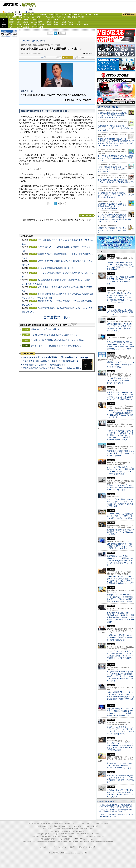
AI (8, 14)
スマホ (80, 14)
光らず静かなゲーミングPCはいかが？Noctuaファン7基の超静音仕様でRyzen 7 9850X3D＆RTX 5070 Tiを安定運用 (120, 747)
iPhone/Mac (42, 14)
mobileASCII (75, 839)
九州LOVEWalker (85, 842)
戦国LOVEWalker (108, 842)
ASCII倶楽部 (129, 15)
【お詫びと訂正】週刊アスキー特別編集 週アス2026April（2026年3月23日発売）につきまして (116, 806)
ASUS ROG (26, 22)
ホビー (58, 14)
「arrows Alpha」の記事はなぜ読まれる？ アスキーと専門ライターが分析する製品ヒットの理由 (120, 516)
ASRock (49, 22)
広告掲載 (92, 847)
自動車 (51, 14)
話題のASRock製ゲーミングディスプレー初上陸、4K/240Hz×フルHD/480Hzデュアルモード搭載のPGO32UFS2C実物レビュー (120, 712)
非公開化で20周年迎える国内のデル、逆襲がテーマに (54, 335)
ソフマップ (34, 27)
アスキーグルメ (31, 17)
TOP (29, 824)
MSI (49, 20)
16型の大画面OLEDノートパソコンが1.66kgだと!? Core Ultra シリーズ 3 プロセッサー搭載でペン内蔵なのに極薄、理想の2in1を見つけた (120, 697)
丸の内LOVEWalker (96, 842)
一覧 (59, 58)
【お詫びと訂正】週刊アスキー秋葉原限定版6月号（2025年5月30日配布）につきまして (116, 811)
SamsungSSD (40, 22)
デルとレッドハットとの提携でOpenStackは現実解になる (56, 346)
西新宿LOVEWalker (62, 842)
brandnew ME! (41, 27)
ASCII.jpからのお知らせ (106, 801)
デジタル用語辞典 (65, 839)
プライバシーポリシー (60, 847)
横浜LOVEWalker (50, 842)
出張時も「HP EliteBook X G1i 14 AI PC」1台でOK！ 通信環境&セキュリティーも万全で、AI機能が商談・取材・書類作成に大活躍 (120, 598)
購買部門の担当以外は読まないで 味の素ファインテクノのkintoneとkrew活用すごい (121, 532)
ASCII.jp (10, 5)
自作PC (64, 14)
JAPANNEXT (26, 27)
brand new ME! (81, 831)
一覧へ (131, 801)
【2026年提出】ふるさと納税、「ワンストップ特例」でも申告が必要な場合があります (112, 169)
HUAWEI (64, 22)
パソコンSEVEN (41, 19)
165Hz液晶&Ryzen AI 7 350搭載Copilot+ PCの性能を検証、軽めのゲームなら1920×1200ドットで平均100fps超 (120, 266)
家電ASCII (22, 17)
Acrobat (19, 25)
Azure (34, 25)
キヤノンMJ (19, 27)
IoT (12, 14)
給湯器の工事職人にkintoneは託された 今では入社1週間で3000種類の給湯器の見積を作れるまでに (112, 115)
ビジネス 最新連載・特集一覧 (108, 107)
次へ (63, 33)
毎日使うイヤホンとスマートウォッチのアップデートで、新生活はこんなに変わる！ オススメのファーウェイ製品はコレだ (120, 730)
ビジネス (27, 5)
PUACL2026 (82, 17)
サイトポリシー (45, 847)
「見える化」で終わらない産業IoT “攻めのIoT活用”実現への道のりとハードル (120, 312)
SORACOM (60, 834)
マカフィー (12, 27)
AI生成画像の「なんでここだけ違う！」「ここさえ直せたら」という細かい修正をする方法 (116, 128)
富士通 (12, 20)
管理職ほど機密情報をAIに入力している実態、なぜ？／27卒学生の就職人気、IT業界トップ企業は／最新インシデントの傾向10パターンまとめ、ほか (116, 142)
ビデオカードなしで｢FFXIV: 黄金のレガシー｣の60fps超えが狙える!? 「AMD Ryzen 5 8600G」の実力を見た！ (120, 793)
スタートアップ (88, 15)
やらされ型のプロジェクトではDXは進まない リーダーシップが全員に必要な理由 (120, 381)
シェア (43, 57)
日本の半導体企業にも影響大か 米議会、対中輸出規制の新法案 (51, 361)
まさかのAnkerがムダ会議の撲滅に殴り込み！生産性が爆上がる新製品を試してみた (116, 182)
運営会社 (73, 847)
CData (56, 25)
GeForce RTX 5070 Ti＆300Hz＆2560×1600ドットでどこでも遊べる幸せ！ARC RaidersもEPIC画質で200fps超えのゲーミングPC (120, 345)
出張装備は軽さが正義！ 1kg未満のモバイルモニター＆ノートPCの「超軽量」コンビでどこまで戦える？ (120, 779)
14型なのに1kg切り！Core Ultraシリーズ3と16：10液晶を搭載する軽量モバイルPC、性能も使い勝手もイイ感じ (120, 327)
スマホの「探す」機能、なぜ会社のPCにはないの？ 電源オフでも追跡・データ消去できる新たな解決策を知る (120, 503)
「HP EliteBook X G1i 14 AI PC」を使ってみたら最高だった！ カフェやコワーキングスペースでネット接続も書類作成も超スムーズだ (120, 580)
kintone (26, 25)
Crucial (56, 22)
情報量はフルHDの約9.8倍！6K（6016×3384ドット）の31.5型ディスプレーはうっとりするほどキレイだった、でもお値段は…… (120, 396)
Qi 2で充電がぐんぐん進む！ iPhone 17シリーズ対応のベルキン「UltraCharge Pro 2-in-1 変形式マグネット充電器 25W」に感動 (120, 560)
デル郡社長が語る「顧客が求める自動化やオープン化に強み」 (58, 340)
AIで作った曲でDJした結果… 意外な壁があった (44, 365)
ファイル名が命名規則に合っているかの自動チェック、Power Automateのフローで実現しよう (116, 158)
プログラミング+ (61, 17)
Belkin (78, 22)
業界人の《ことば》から (31, 41)
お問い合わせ (82, 847)
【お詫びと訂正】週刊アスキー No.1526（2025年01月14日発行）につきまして (116, 815)
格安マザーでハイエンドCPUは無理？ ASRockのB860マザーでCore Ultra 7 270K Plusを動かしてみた (120, 280)
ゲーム (96, 15)
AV (70, 14)
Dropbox (49, 24)
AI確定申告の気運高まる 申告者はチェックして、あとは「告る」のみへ (112, 230)
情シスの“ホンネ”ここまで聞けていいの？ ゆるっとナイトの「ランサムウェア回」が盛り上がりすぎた (116, 195)
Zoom (86, 25)
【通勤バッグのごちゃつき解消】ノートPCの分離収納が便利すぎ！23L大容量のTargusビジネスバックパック (120, 414)
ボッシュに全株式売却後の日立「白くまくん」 (56, 268)
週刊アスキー (41, 17)
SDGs (69, 17)
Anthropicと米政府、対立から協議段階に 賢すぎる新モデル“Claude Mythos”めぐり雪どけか (64, 357)
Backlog (64, 25)
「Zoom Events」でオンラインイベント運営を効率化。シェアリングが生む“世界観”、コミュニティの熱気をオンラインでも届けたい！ (120, 656)
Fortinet (71, 25)
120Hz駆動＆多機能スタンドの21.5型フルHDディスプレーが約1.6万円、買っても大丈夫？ (120, 546)
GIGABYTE (34, 22)
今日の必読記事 (45, 839)
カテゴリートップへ (87, 216)
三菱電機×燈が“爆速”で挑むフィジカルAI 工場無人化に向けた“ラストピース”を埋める (120, 453)
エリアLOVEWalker (38, 842)
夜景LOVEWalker (73, 842)
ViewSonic (71, 22)
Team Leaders (69, 836)
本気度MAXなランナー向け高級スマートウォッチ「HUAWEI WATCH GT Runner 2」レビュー (120, 766)
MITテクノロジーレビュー (87, 839)
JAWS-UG (52, 829)
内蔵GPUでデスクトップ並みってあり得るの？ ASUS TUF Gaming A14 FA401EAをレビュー (120, 488)
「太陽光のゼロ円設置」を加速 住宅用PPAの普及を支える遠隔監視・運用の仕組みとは (120, 637)
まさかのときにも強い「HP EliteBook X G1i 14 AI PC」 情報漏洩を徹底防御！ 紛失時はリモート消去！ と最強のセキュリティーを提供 (120, 617)
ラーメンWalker (27, 842)
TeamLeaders (51, 17)
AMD (19, 22)
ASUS (56, 20)
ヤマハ (79, 25)
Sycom (34, 20)
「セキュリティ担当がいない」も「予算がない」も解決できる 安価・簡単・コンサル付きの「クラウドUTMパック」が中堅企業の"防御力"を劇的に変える (120, 435)
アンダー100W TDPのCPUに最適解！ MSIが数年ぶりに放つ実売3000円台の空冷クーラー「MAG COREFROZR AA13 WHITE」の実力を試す (120, 676)
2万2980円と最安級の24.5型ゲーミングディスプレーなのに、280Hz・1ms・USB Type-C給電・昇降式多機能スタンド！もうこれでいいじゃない (120, 298)
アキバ (74, 14)
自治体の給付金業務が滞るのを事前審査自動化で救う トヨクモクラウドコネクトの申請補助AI (112, 206)
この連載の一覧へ (57, 317)
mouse (19, 20)
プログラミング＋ (80, 836)
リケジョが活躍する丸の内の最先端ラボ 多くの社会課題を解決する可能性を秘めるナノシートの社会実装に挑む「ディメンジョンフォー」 (115, 218)
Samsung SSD (41, 834)
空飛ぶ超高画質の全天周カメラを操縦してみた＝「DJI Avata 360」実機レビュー (58, 368)
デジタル (33, 14)
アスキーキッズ (5, 17)
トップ (3, 14)
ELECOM (11, 22)
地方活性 (74, 17)
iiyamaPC (26, 20)
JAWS (11, 25)
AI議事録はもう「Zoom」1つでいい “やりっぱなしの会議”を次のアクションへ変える (120, 364)
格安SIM (14, 17)
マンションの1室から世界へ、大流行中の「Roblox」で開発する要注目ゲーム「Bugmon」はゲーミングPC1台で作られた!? (120, 470)
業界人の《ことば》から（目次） (45, 329)
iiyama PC (65, 826)
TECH (25, 14)
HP (64, 20)
